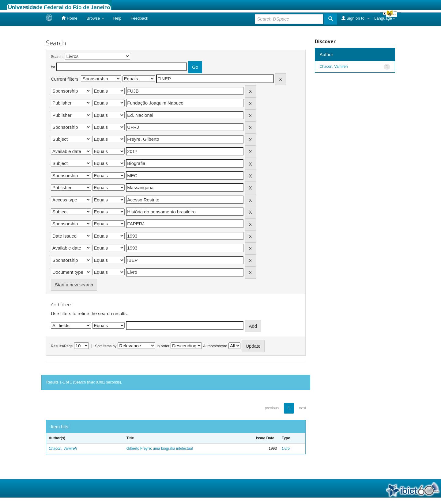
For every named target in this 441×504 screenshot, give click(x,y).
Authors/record (215, 346)
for (53, 67)
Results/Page (62, 346)
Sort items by (106, 346)
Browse (95, 18)
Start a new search (74, 285)
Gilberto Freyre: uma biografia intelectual (160, 449)
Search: (57, 57)
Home (69, 18)
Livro (286, 449)
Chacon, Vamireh (63, 449)
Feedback (139, 18)
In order (163, 346)
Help (117, 18)
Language (385, 18)
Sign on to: (356, 18)
